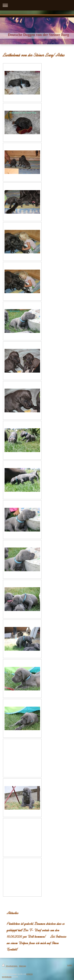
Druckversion (10, 966)
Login (70, 965)
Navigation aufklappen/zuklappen (37, 5)
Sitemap (22, 966)
